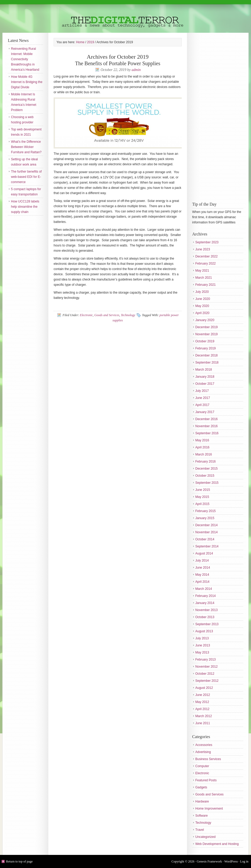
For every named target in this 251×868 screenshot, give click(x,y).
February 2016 (206, 462)
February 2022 (206, 263)
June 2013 (203, 645)
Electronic (86, 315)
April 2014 (202, 582)
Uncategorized (205, 837)
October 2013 (205, 617)
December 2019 (206, 327)
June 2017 (203, 398)
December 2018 (206, 355)
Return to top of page (19, 861)
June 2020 (203, 299)
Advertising (203, 752)
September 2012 (207, 681)
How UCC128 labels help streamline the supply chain (25, 207)
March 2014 (204, 589)
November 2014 (206, 532)
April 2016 (202, 447)
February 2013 (206, 660)
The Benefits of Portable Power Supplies (118, 63)
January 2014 (205, 603)
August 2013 (204, 631)
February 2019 (206, 348)
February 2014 (206, 596)
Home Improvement (209, 809)
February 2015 (206, 511)
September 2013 (207, 624)
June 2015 (203, 490)
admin (136, 70)
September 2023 (207, 242)
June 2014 (203, 568)
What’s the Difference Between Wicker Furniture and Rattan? (26, 147)
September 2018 (207, 362)
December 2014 (206, 525)
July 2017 (202, 391)
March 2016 (204, 454)
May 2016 (202, 440)
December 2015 (206, 469)
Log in (244, 861)
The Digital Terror (125, 16)
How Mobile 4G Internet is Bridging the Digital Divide (27, 82)
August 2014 (204, 553)
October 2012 (205, 674)
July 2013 (202, 638)
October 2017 (205, 384)
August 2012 (204, 688)
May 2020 (202, 306)
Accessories (204, 745)
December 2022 (206, 256)
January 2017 (205, 412)
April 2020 (202, 313)
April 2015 (202, 504)
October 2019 (205, 341)
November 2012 (206, 667)
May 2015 (202, 497)
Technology (128, 315)
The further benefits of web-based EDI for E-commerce (26, 177)
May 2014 (202, 575)
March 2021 (204, 278)
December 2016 (206, 419)
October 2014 (205, 539)
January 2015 (205, 518)
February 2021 (206, 285)
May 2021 (202, 271)
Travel (200, 830)
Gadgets (201, 787)
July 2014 (202, 561)
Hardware (202, 801)
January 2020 (205, 320)
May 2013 (202, 652)
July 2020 (202, 292)
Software (201, 816)
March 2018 (204, 370)
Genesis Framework (209, 861)
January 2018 (205, 377)
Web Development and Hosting (217, 844)
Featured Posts (206, 780)
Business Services (208, 759)
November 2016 (206, 426)
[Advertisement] (213, 117)
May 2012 (202, 702)
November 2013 (206, 610)
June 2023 (203, 249)
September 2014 (207, 546)
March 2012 (204, 716)
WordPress (231, 861)
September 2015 (207, 483)
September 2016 (207, 433)
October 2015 (205, 476)
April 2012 (202, 709)
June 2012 (203, 695)
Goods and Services (107, 315)
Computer (202, 766)
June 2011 (203, 723)
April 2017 (202, 405)
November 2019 (206, 334)
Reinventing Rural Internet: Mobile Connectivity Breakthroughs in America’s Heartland (25, 59)
